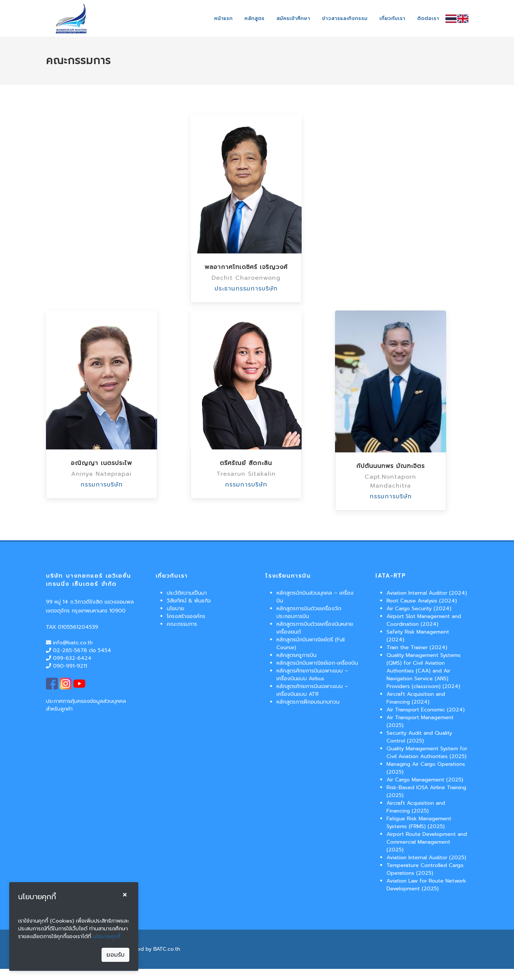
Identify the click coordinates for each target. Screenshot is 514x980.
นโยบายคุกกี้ (107, 936)
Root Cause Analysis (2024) (422, 601)
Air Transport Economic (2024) (426, 710)
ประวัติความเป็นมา (187, 593)
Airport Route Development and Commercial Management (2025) (427, 842)
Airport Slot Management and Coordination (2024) (424, 620)
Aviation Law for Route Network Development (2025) (426, 885)
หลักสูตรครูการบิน (296, 655)
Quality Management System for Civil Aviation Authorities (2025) (427, 753)
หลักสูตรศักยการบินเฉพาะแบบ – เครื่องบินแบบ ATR (312, 690)
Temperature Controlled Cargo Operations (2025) (425, 869)
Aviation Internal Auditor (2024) (427, 593)
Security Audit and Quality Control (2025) (419, 737)
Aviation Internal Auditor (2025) (426, 858)
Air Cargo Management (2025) (425, 780)
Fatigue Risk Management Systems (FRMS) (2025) (419, 823)
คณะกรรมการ (182, 624)
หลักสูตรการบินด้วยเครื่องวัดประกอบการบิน (309, 612)
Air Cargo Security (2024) (419, 609)
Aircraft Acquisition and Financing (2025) (416, 807)
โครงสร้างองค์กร (186, 616)
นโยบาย (175, 609)
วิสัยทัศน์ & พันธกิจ (189, 601)
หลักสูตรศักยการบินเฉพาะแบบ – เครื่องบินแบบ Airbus (312, 675)
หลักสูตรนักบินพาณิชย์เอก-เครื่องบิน (317, 663)
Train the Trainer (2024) (417, 647)
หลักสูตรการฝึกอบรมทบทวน (308, 702)
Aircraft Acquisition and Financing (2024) (416, 698)
